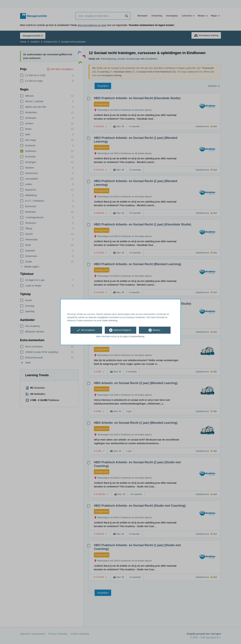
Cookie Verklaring (109, 321)
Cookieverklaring (137, 337)
